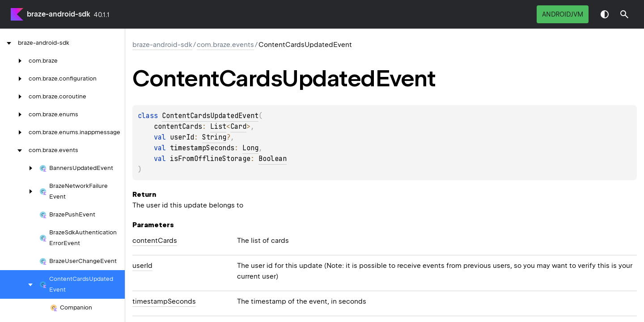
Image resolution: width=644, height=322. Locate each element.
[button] (624, 14)
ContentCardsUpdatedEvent (210, 116)
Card (238, 127)
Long (250, 148)
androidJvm (563, 14)
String (214, 137)
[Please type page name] (624, 14)
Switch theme (605, 14)
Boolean (273, 159)
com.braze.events (225, 45)
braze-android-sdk (59, 14)
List (218, 127)
